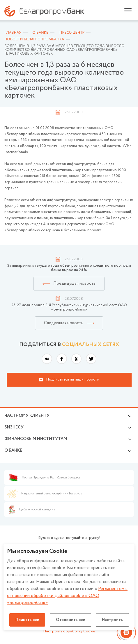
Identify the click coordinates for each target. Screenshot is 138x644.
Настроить (112, 620)
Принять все (27, 620)
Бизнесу (14, 427)
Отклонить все (70, 620)
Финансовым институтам (36, 439)
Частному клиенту (27, 416)
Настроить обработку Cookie (69, 631)
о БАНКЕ (13, 451)
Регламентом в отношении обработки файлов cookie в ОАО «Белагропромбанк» (67, 596)
